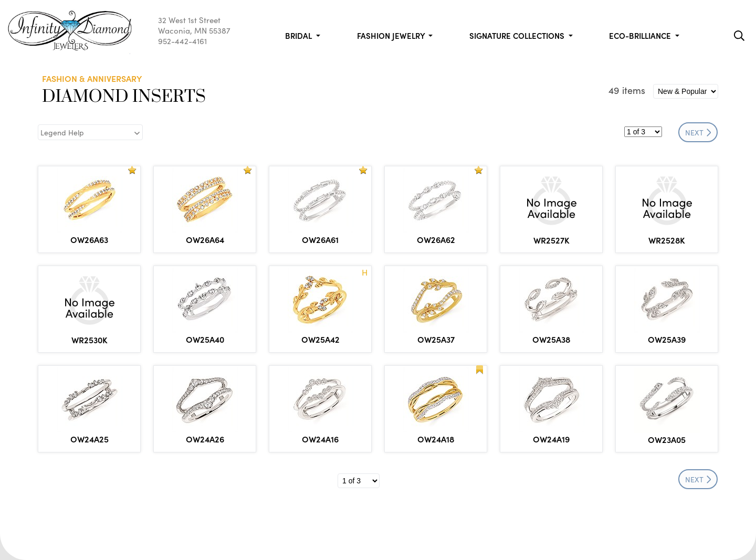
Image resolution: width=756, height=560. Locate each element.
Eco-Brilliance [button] (641, 35)
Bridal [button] (300, 35)
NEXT (698, 132)
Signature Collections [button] (518, 35)
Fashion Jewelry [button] (392, 35)
